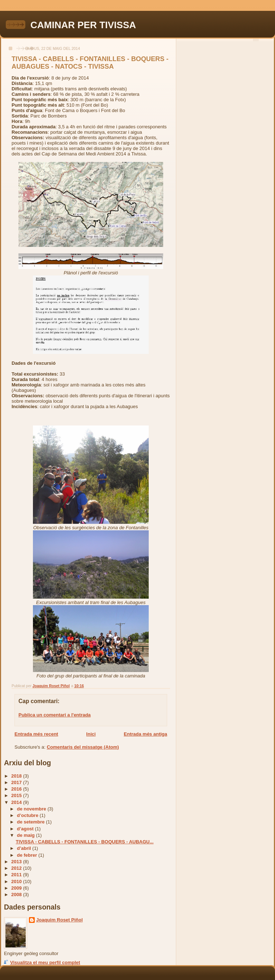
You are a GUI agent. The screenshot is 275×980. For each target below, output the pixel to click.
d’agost (26, 829)
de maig (27, 835)
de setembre (31, 822)
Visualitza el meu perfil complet (45, 962)
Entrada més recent (36, 734)
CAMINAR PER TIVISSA (83, 25)
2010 (17, 881)
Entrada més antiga (145, 734)
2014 (17, 802)
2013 (17, 862)
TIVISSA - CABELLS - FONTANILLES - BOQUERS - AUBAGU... (84, 842)
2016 (17, 789)
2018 (17, 776)
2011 (17, 875)
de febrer (28, 855)
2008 (17, 895)
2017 (17, 782)
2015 (17, 795)
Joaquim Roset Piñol (60, 920)
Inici (91, 734)
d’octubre (28, 815)
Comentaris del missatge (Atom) (83, 747)
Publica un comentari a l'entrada (55, 715)
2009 (17, 888)
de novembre (32, 809)
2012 (17, 868)
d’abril (25, 848)
